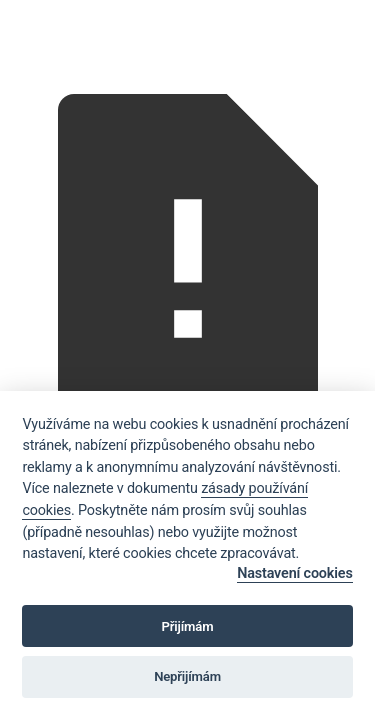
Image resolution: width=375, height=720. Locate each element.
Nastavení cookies (294, 573)
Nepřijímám (187, 676)
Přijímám (188, 626)
